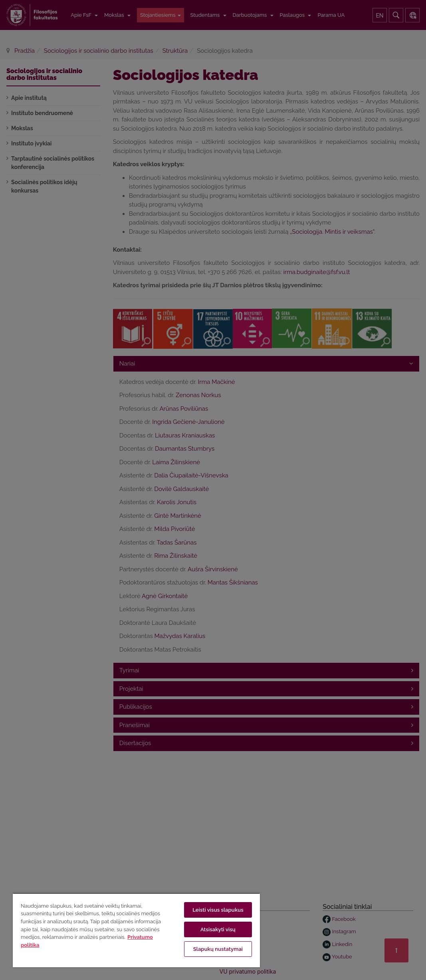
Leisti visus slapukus (218, 910)
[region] (136, 930)
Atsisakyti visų (218, 929)
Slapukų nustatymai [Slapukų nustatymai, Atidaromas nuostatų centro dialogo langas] (218, 949)
